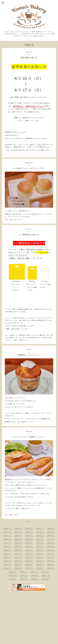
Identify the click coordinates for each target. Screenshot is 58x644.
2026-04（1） (8, 528)
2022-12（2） (29, 546)
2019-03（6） (46, 579)
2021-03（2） (29, 561)
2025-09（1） (51, 528)
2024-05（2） (8, 539)
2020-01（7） (24, 572)
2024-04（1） (19, 539)
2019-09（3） (24, 575)
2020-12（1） (8, 564)
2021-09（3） (29, 557)
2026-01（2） (19, 528)
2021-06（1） (8, 561)
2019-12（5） (35, 572)
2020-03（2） (51, 568)
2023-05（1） (51, 543)
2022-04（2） (8, 554)
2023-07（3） (29, 543)
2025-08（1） (8, 532)
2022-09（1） (8, 550)
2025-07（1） (19, 532)
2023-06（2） (40, 543)
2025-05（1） (29, 532)
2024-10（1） (29, 536)
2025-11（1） (40, 528)
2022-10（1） (51, 546)
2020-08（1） (51, 564)
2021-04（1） (19, 561)
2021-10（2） (18, 557)
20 (28, 522)
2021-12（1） (51, 554)
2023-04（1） (8, 546)
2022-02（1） (29, 554)
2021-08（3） (40, 557)
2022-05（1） (51, 550)
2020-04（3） (40, 568)
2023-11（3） (51, 539)
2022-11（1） (40, 546)
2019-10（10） (13, 575)
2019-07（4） (46, 575)
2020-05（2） (29, 568)
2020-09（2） (40, 564)
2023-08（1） (19, 543)
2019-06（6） (13, 579)
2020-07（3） (8, 568)
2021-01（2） (51, 561)
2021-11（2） (8, 557)
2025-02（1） (51, 532)
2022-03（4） (19, 554)
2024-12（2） (8, 536)
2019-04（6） (35, 579)
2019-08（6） (35, 575)
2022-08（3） (19, 550)
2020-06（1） (19, 568)
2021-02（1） (40, 561)
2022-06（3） (40, 550)
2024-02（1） (29, 539)
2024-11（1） (19, 536)
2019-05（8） (24, 579)
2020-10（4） (29, 564)
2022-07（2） (29, 550)
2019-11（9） (46, 572)
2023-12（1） (40, 539)
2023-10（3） (8, 543)
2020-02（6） (13, 572)
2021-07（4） (51, 557)
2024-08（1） (40, 536)
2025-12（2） (29, 528)
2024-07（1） (51, 536)
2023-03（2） (19, 546)
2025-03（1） (40, 532)
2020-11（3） (19, 564)
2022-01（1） (40, 554)
